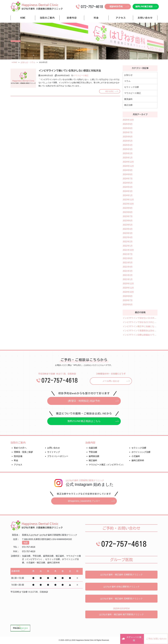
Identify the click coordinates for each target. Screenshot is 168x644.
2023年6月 (128, 221)
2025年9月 (128, 124)
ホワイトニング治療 (141, 452)
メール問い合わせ (111, 381)
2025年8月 (128, 128)
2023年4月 (128, 229)
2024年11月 (128, 166)
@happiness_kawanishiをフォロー (84, 501)
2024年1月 (128, 195)
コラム (127, 81)
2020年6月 (128, 305)
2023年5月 (128, 225)
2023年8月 (128, 212)
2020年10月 (128, 292)
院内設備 (18, 456)
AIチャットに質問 (115, 640)
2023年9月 (128, 208)
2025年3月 (128, 149)
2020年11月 (128, 288)
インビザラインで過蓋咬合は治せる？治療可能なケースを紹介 (140, 331)
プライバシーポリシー (58, 456)
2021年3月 (128, 271)
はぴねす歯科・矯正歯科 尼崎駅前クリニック (121, 599)
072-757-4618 (60, 380)
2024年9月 (128, 170)
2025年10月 (128, 120)
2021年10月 (128, 250)
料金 (96, 18)
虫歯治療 (93, 448)
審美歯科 (128, 99)
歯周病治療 (94, 456)
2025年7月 (128, 132)
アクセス (121, 18)
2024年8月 (128, 174)
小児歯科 (136, 456)
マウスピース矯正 (81, 75)
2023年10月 (128, 204)
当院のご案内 (47, 18)
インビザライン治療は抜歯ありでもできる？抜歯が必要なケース (140, 335)
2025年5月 (128, 141)
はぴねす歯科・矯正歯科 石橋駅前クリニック (121, 575)
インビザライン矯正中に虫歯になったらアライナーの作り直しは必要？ (140, 326)
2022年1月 (128, 246)
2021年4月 (128, 267)
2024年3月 (128, 191)
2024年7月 (128, 179)
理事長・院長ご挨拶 (23, 452)
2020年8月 (128, 296)
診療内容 (72, 18)
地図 (26, 543)
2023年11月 (128, 200)
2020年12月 (128, 284)
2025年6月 (128, 137)
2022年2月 (128, 242)
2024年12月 (128, 162)
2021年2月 (128, 275)
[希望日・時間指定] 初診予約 (84, 401)
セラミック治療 (132, 87)
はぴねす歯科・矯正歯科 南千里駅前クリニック (121, 615)
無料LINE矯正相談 (144, 6)
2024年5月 (128, 183)
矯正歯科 (93, 461)
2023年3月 (128, 233)
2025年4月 (128, 145)
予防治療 (93, 452)
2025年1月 (128, 158)
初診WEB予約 (116, 6)
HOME (23, 18)
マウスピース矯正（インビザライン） (107, 465)
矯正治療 (128, 105)
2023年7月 (128, 216)
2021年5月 (128, 263)
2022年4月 (128, 237)
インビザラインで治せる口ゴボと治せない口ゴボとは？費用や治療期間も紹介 (140, 322)
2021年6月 (128, 258)
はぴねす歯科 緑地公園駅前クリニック (121, 587)
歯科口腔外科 (138, 461)
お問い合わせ (145, 18)
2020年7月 (128, 300)
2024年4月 (128, 187)
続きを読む (110, 91)
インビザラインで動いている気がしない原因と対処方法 (70, 71)
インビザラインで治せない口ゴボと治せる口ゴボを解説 (140, 318)
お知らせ (128, 75)
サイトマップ (54, 452)
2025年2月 (128, 153)
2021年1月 (128, 279)
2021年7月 (128, 254)
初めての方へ (20, 448)
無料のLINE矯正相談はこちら (84, 421)
